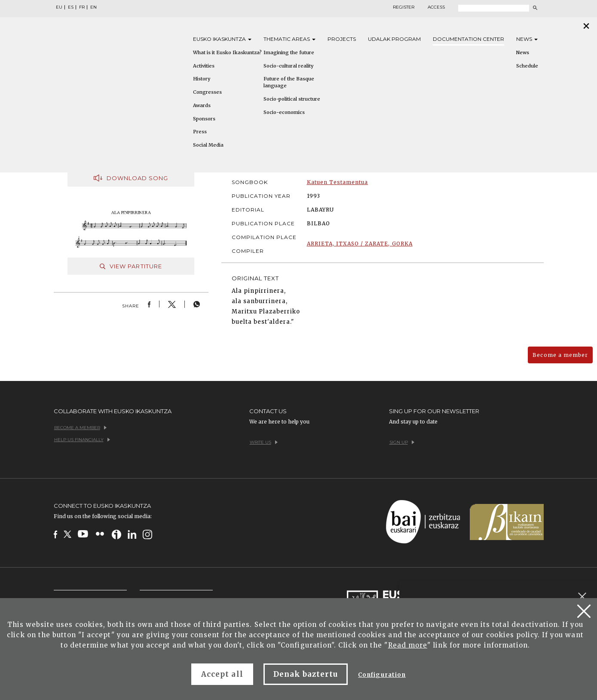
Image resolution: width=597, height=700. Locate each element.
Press (200, 132)
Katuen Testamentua (338, 182)
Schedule (527, 66)
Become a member (560, 355)
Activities (204, 66)
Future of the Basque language (289, 82)
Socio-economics (284, 112)
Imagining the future (289, 52)
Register (404, 7)
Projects (342, 39)
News (527, 39)
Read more (408, 645)
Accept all (222, 674)
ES (71, 7)
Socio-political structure (292, 99)
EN (93, 7)
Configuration (382, 675)
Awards (202, 105)
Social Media (208, 145)
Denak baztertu (306, 674)
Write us (264, 442)
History (202, 79)
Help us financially (82, 440)
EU (59, 7)
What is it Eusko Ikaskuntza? (227, 52)
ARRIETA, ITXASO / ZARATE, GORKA (360, 244)
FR (82, 7)
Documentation (468, 39)
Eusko (222, 39)
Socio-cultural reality (288, 66)
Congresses (207, 92)
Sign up (402, 442)
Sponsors (204, 119)
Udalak (394, 39)
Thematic (289, 39)
